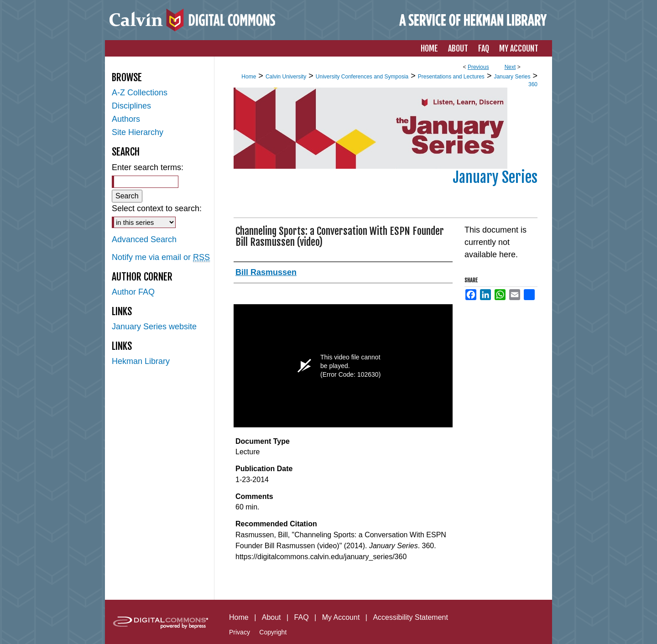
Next (510, 67)
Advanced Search (144, 239)
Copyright (273, 632)
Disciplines (131, 106)
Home (249, 77)
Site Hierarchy (138, 132)
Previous (478, 67)
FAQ (302, 617)
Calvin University (286, 77)
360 (533, 84)
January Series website (154, 327)
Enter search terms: (148, 167)
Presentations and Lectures (451, 77)
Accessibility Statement (410, 617)
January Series (512, 77)
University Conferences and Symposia (362, 77)
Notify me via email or (161, 257)
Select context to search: (157, 208)
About (271, 617)
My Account (341, 617)
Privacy (240, 632)
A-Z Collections (140, 93)
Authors (126, 119)
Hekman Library (141, 361)
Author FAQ (133, 292)
